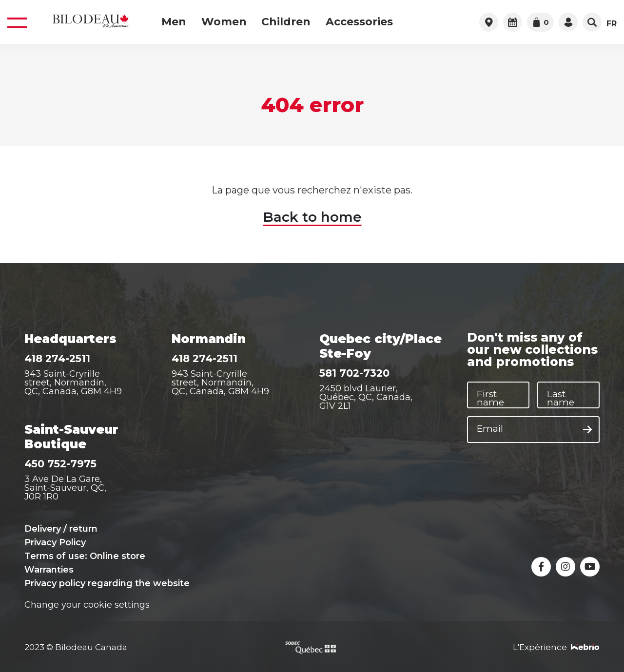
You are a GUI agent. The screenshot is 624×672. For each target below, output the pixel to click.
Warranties (49, 570)
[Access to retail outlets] (489, 22)
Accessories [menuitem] (359, 22)
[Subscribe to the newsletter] (587, 430)
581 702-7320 (354, 373)
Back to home (312, 217)
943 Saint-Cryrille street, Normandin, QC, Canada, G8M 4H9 (73, 383)
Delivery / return (61, 529)
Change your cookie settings (87, 605)
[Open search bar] (592, 22)
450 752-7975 (60, 464)
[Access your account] (568, 22)
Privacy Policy (55, 542)
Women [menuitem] (224, 22)
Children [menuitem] (286, 22)
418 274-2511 (57, 358)
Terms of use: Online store (85, 556)
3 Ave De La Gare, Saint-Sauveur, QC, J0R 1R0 (65, 488)
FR (612, 24)
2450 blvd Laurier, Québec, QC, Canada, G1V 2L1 (366, 397)
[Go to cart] (540, 22)
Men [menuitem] (174, 22)
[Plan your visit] (513, 22)
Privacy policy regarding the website (107, 583)
